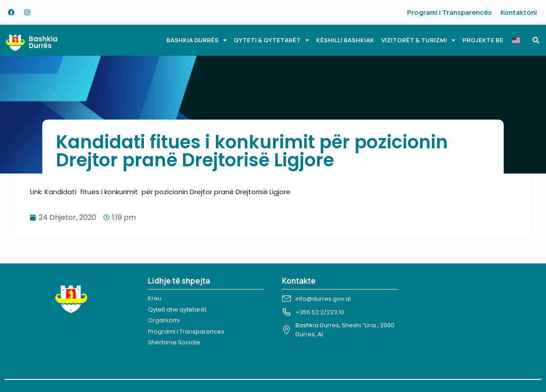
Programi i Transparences (186, 332)
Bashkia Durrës (43, 42)
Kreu (155, 298)
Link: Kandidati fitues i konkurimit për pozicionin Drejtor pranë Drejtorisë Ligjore (160, 192)
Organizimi (164, 320)
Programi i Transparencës (449, 12)
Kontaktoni (519, 12)
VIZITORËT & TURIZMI (418, 40)
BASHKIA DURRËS (197, 40)
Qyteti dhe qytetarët (177, 310)
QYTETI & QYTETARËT (271, 40)
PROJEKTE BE (483, 40)
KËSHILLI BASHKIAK (345, 40)
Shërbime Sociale (174, 342)
